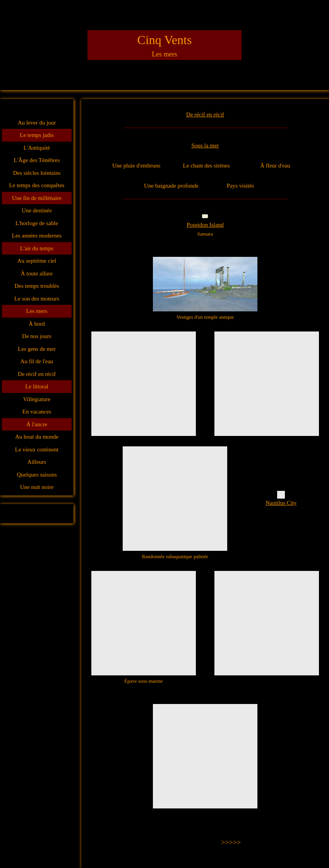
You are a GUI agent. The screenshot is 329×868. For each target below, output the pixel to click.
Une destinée (37, 210)
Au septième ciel (37, 261)
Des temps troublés (37, 286)
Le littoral (37, 386)
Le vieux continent (37, 449)
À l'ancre (37, 424)
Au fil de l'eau (37, 361)
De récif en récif (37, 374)
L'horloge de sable (37, 223)
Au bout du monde (37, 437)
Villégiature (37, 399)
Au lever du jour (37, 123)
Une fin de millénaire (37, 198)
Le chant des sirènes (206, 166)
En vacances (37, 412)
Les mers (37, 311)
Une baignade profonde (171, 186)
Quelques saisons (37, 475)
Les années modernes (37, 236)
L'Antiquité (37, 148)
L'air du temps (37, 248)
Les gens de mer (37, 349)
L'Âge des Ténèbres (37, 160)
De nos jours (37, 336)
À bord (37, 324)
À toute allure (37, 273)
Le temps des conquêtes (37, 185)
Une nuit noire (37, 487)
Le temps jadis (37, 135)
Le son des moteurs (37, 299)
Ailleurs (37, 462)
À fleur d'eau (275, 166)
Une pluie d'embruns (136, 166)
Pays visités (240, 186)
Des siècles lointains (37, 173)
